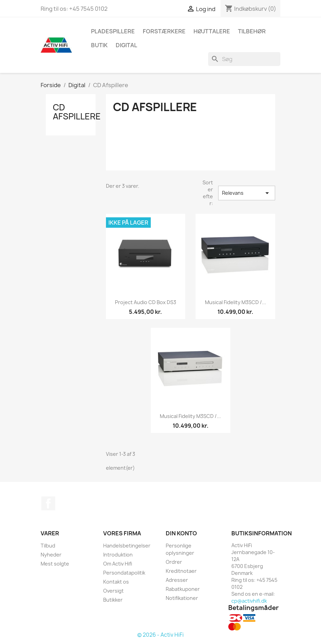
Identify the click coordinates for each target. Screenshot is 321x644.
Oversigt (113, 591)
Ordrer (174, 562)
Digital (126, 45)
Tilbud (48, 546)
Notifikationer (182, 598)
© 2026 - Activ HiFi (160, 635)
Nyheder (51, 555)
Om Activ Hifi (118, 564)
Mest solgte (55, 564)
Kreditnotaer (181, 571)
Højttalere (212, 31)
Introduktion (118, 555)
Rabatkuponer (183, 589)
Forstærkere (164, 31)
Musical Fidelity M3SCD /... (236, 302)
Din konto (181, 533)
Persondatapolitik (124, 573)
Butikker (113, 600)
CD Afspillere (77, 112)
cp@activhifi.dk (249, 601)
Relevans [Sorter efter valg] (247, 193)
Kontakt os (116, 582)
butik (99, 45)
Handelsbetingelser (127, 546)
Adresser (177, 580)
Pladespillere (113, 31)
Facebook (48, 503)
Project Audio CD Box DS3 (146, 302)
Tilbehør (252, 31)
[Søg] (244, 59)
